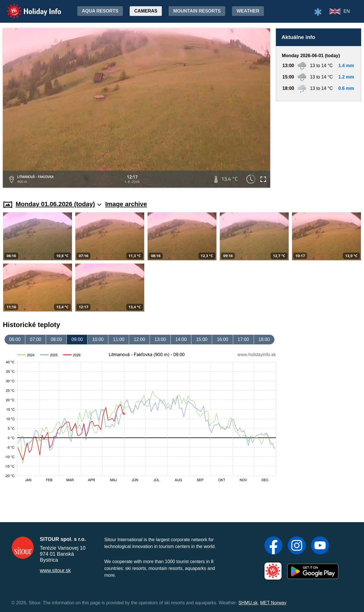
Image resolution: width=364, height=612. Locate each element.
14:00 (181, 339)
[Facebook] (273, 546)
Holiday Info (28, 7)
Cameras (146, 11)
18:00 (264, 339)
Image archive (126, 204)
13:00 (160, 339)
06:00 (15, 339)
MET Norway (273, 603)
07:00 (36, 339)
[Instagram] (297, 546)
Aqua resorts (100, 11)
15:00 (202, 339)
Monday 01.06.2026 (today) (58, 204)
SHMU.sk (248, 603)
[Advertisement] (318, 145)
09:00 (77, 339)
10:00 (98, 339)
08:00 (56, 339)
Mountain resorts (197, 11)
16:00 (222, 339)
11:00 (119, 339)
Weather (248, 11)
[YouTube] (320, 546)
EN (347, 11)
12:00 (139, 339)
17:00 (243, 339)
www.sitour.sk (55, 570)
